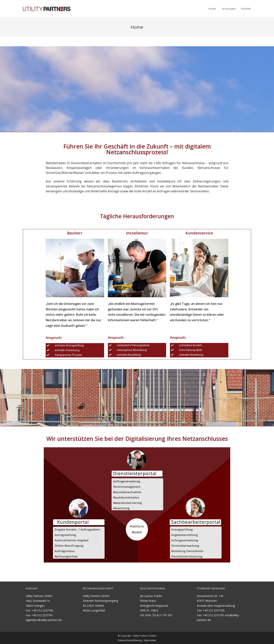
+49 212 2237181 (42, 615)
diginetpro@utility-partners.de (44, 620)
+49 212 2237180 (43, 610)
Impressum (150, 640)
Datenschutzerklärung (130, 640)
